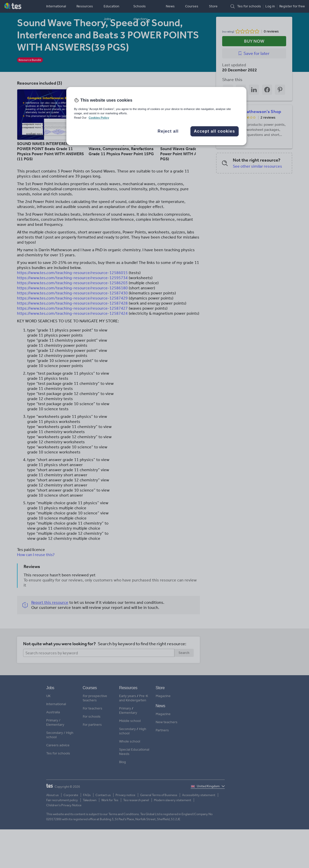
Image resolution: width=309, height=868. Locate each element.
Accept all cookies (214, 131)
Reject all (168, 131)
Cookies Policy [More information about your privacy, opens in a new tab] (99, 118)
